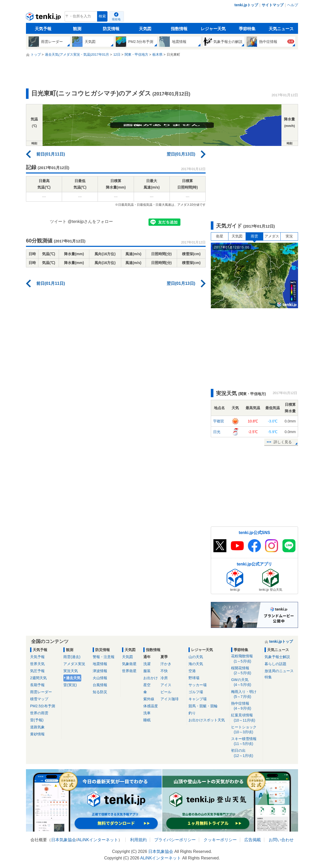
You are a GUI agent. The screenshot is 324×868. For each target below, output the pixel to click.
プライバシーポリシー (175, 840)
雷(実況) (70, 685)
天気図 (145, 29)
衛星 (220, 236)
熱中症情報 (246, 706)
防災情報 (111, 29)
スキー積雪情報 (246, 741)
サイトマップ (273, 5)
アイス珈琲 (170, 699)
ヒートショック (246, 730)
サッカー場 (198, 685)
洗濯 (147, 664)
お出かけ (151, 678)
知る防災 (100, 692)
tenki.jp (44, 18)
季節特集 (247, 29)
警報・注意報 (104, 657)
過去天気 (73, 678)
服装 (147, 671)
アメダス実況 (74, 664)
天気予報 (43, 29)
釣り (192, 713)
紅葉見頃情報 (246, 718)
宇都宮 (219, 421)
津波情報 (100, 671)
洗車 (147, 713)
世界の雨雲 (39, 713)
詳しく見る (283, 442)
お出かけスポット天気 (207, 720)
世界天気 (37, 664)
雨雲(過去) (72, 657)
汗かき (166, 664)
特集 (268, 677)
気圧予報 (37, 671)
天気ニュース (281, 29)
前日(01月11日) (51, 154)
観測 (77, 29)
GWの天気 (246, 682)
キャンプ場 (198, 699)
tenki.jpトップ (246, 5)
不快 (164, 671)
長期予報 (37, 685)
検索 (102, 16)
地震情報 (100, 664)
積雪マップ (39, 699)
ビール (166, 692)
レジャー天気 (213, 29)
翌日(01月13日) (181, 154)
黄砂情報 (37, 734)
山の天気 (196, 657)
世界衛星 (129, 671)
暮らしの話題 (275, 664)
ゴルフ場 (196, 692)
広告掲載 (253, 840)
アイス (166, 685)
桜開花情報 (246, 671)
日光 (217, 432)
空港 (192, 671)
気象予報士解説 (277, 657)
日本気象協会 (64, 840)
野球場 (194, 678)
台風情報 (100, 685)
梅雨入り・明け (246, 694)
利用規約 (138, 840)
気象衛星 (129, 664)
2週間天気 (38, 678)
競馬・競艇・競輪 (203, 706)
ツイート (58, 221)
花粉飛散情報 (246, 659)
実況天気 (71, 671)
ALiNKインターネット (98, 840)
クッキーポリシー (220, 840)
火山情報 (100, 678)
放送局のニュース (279, 671)
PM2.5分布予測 (43, 706)
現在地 (116, 19)
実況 (289, 236)
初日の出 (246, 753)
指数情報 (179, 29)
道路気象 (37, 727)
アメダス (272, 236)
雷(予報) (37, 720)
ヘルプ (293, 5)
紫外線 (149, 699)
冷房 (164, 678)
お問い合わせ (281, 840)
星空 (147, 685)
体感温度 (151, 706)
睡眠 (147, 720)
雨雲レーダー (41, 692)
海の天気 (196, 664)
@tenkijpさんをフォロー (90, 221)
